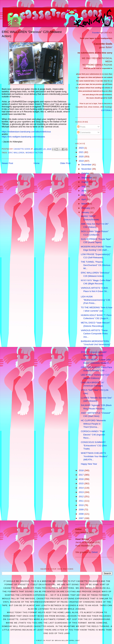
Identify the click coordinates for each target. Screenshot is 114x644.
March (85, 204)
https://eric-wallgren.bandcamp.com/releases (23, 137)
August (85, 182)
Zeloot (95, 552)
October (86, 173)
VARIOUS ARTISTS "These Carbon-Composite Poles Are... (94, 334)
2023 (82, 148)
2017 (82, 475)
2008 (82, 514)
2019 (82, 161)
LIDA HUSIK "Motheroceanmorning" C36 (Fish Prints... (96, 300)
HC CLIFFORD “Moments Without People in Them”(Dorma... (93, 424)
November (87, 169)
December (87, 165)
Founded (96, 33)
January (86, 212)
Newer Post (7, 163)
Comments (84, 132)
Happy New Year (89, 464)
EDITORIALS (107, 110)
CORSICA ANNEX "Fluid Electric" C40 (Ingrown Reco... (93, 435)
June (84, 191)
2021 (82, 152)
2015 (82, 483)
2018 (82, 470)
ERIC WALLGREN (16, 153)
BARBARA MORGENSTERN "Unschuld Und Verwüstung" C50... (96, 344)
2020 (82, 157)
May (84, 195)
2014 (82, 488)
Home (37, 163)
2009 (82, 510)
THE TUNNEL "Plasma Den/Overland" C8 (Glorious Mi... (96, 265)
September (87, 178)
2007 (82, 518)
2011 (82, 501)
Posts (81, 127)
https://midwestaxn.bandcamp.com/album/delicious (26, 132)
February (86, 208)
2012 (82, 496)
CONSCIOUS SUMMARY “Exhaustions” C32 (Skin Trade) (94, 445)
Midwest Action (34, 153)
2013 (82, 492)
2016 (82, 479)
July (84, 186)
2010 (82, 505)
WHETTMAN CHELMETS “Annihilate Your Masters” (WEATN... (94, 456)
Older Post (65, 163)
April (84, 199)
